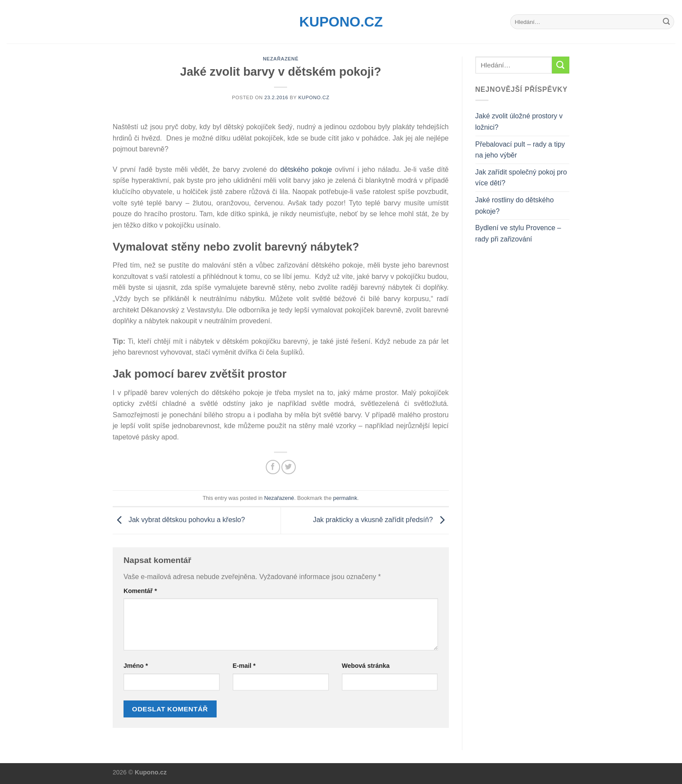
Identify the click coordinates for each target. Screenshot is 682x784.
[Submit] (666, 22)
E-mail (244, 666)
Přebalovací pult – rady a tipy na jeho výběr (520, 150)
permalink (345, 498)
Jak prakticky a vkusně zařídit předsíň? (381, 520)
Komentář (140, 591)
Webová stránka (366, 666)
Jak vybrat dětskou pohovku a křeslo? (179, 520)
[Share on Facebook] (273, 467)
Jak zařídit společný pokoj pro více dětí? (521, 178)
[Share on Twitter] (289, 467)
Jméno (136, 666)
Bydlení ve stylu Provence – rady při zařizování (518, 233)
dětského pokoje (306, 169)
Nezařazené (281, 59)
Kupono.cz (341, 22)
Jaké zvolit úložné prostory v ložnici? (519, 122)
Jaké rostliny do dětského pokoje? (515, 206)
